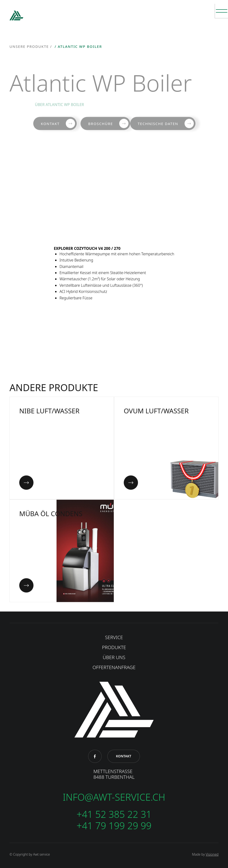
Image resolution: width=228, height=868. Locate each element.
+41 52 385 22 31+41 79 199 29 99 (114, 820)
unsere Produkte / (31, 46)
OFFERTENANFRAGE (114, 667)
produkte (114, 647)
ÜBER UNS (114, 657)
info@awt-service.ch (114, 797)
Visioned (212, 854)
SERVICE (114, 637)
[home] (16, 17)
